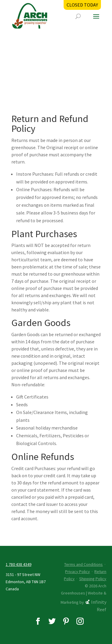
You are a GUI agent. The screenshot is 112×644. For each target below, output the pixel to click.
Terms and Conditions (83, 564)
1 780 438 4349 (19, 564)
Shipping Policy (93, 579)
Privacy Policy (78, 572)
